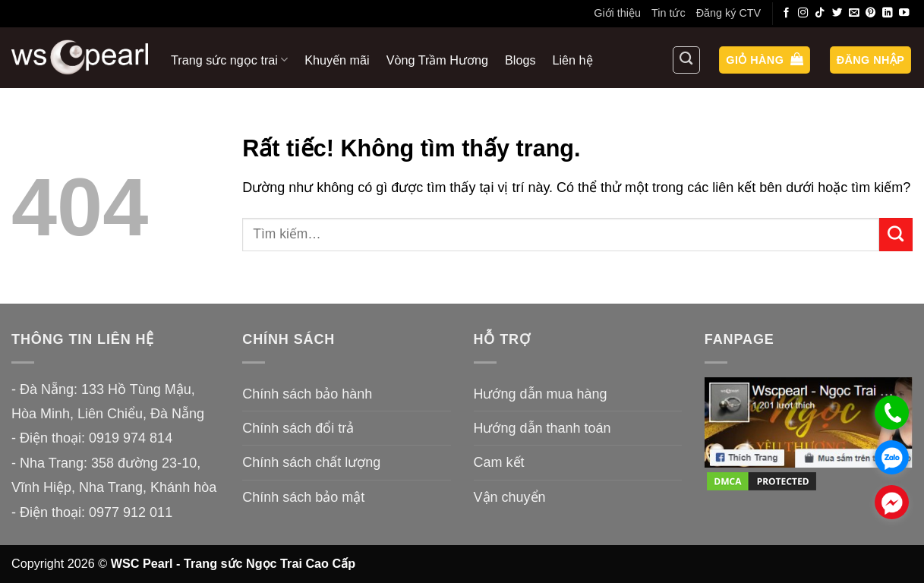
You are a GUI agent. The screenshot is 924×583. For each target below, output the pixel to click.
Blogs (520, 60)
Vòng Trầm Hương (437, 60)
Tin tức (669, 13)
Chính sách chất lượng (311, 462)
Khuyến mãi (337, 60)
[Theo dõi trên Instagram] (803, 13)
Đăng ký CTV (729, 13)
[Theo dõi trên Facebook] (787, 13)
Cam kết (499, 462)
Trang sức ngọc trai (229, 60)
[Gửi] (896, 235)
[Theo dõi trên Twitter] (837, 13)
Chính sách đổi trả (298, 428)
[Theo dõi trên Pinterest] (871, 13)
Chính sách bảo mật (303, 497)
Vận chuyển (510, 497)
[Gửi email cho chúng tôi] (854, 13)
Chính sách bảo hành (307, 394)
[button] (765, 60)
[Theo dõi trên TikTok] (820, 13)
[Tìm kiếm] (686, 60)
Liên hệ (573, 60)
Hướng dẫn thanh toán (542, 428)
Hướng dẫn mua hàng (541, 394)
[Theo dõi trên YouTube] (904, 13)
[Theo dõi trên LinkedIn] (888, 13)
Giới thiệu (617, 13)
